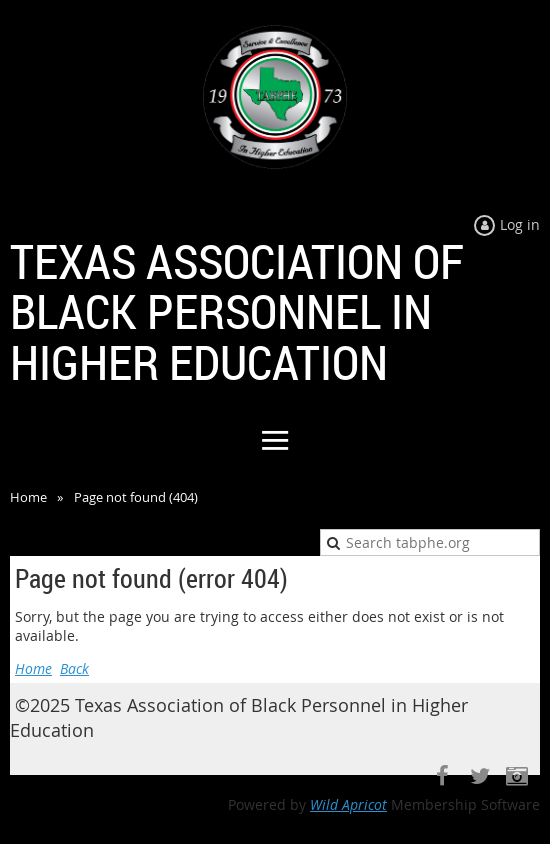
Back (74, 668)
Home (28, 497)
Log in (520, 224)
